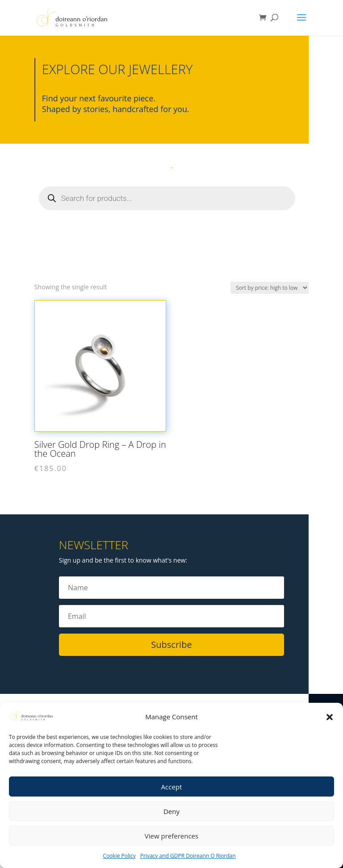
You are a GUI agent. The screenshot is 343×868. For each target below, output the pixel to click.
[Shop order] (270, 288)
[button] (330, 717)
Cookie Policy (119, 856)
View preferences (171, 836)
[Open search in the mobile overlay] (167, 198)
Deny (171, 811)
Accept (172, 787)
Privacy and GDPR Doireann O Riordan (188, 856)
